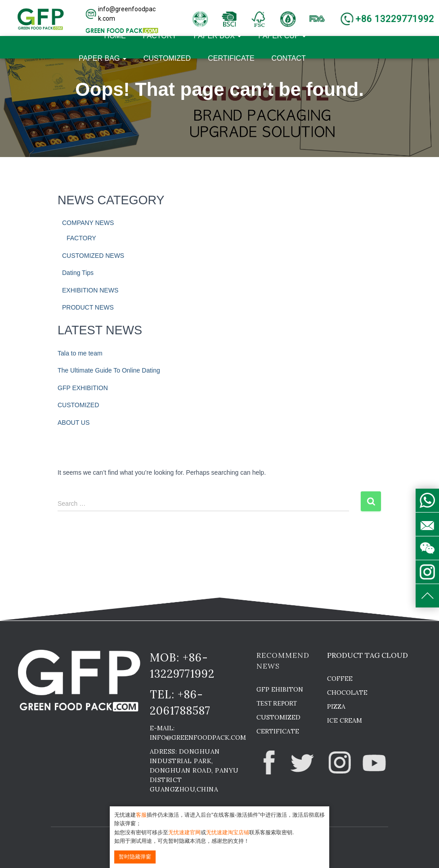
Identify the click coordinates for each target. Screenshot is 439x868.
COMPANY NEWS (88, 223)
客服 (141, 815)
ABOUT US (74, 423)
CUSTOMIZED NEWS (93, 256)
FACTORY (160, 36)
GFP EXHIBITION (83, 388)
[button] (122, 14)
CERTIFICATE (231, 58)
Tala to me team (80, 353)
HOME (115, 36)
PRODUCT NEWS (88, 307)
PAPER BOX (218, 36)
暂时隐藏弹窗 (135, 857)
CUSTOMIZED (167, 58)
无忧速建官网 (184, 832)
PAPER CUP (282, 36)
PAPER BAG (103, 58)
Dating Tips (78, 273)
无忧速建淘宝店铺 (228, 832)
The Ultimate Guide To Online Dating (109, 370)
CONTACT (289, 58)
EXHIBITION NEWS (90, 290)
